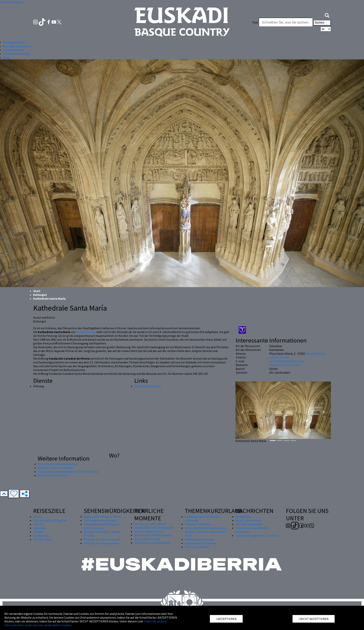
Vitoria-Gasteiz (86, 332)
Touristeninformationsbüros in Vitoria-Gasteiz (68, 472)
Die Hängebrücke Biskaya (100, 520)
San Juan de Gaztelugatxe (50, 520)
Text (255, 22)
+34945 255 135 (279, 357)
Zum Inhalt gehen (12, 2)
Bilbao (37, 517)
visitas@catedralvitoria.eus (287, 361)
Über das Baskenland (249, 524)
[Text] (286, 22)
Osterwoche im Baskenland (152, 543)
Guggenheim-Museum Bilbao (103, 517)
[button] (327, 15)
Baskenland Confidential (201, 543)
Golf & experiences (197, 547)
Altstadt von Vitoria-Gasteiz (102, 539)
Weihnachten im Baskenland (153, 535)
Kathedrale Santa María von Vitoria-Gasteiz (102, 526)
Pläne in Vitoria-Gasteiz (53, 475)
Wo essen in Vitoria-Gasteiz (55, 468)
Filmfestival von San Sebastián (154, 528)
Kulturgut (40, 295)
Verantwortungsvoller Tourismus (257, 535)
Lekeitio (38, 524)
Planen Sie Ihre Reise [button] (16, 54)
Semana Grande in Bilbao (150, 524)
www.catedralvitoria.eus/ (285, 365)
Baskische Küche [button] (14, 50)
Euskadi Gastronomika (199, 539)
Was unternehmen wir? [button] (18, 46)
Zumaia (38, 532)
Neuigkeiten (243, 517)
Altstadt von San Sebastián (101, 543)
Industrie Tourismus (198, 524)
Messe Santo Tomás (147, 539)
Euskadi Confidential (148, 386)
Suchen (322, 23)
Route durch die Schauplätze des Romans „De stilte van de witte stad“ (206, 532)
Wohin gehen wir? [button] (14, 42)
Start (37, 291)
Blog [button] (6, 57)
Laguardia (40, 528)
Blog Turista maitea (248, 520)
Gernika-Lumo (42, 539)
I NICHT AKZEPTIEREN (314, 619)
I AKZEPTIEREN (226, 619)
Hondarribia (41, 535)
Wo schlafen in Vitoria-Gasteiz (57, 464)
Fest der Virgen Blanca (149, 531)
